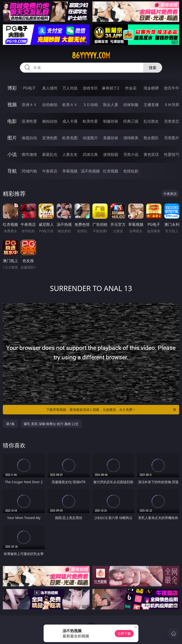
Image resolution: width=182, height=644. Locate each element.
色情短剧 (131, 171)
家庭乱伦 (50, 154)
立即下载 (124, 633)
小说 (12, 154)
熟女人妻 (111, 105)
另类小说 (131, 154)
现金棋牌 (151, 88)
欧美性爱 (90, 121)
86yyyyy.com (91, 56)
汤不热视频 (90, 171)
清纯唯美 (131, 138)
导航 (12, 171)
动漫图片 (90, 138)
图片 (12, 138)
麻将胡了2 (111, 88)
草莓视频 (70, 171)
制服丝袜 (111, 121)
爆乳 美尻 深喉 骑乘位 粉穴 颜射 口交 (51, 424)
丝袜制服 (131, 105)
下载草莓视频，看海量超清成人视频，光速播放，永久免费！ (111, 410)
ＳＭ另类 (172, 105)
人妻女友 (70, 154)
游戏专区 (90, 88)
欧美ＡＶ (70, 105)
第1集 (10, 424)
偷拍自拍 (50, 121)
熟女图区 (151, 138)
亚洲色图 (50, 138)
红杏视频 (111, 171)
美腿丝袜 (111, 138)
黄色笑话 (151, 154)
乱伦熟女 (151, 121)
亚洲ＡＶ (29, 105)
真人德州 (50, 88)
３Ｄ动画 (90, 105)
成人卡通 (70, 121)
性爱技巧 (172, 154)
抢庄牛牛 (172, 88)
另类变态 (172, 121)
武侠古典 (90, 154)
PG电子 (29, 88)
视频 (12, 104)
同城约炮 (29, 171)
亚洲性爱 (29, 121)
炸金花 (131, 88)
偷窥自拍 (29, 138)
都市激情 (29, 154)
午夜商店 (50, 171)
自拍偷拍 (50, 105)
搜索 (153, 68)
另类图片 (172, 138)
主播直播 (151, 105)
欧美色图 (70, 138)
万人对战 (70, 88)
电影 (12, 121)
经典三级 (131, 121)
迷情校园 (111, 154)
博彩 (12, 88)
